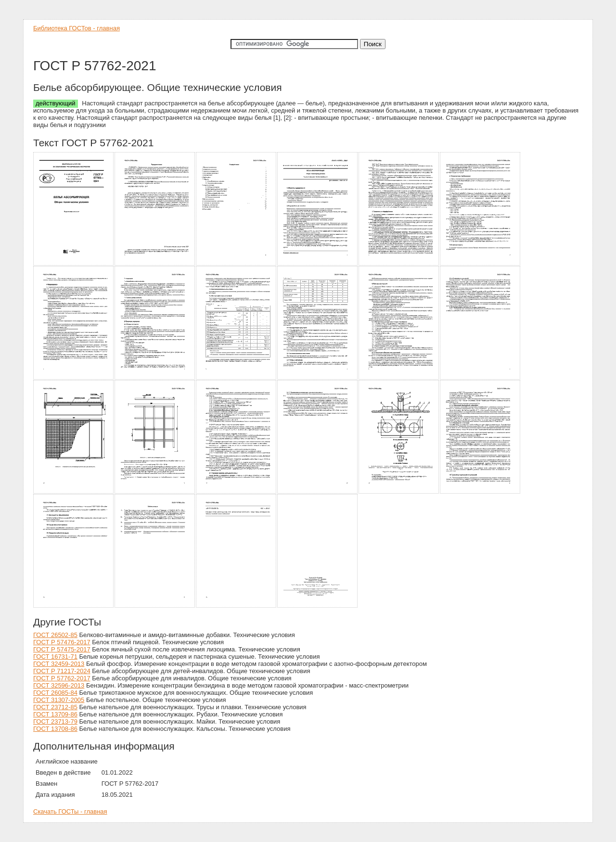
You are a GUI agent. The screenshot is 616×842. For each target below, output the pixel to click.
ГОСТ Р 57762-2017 (62, 678)
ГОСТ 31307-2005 (59, 700)
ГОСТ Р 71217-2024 (62, 671)
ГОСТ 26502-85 (55, 635)
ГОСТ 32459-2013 (59, 664)
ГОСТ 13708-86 (55, 729)
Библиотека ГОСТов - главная (77, 28)
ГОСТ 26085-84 (55, 693)
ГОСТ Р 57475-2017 (62, 649)
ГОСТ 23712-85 (55, 707)
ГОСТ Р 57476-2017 (62, 642)
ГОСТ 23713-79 (55, 721)
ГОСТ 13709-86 (55, 714)
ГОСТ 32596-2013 (59, 685)
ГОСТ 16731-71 (55, 657)
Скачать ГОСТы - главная (70, 811)
